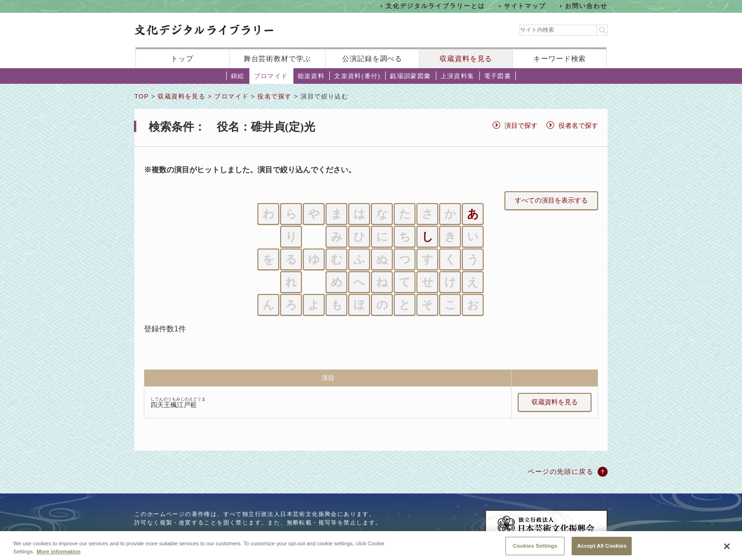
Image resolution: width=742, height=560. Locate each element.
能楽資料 (311, 76)
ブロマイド (271, 76)
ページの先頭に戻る (561, 471)
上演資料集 (458, 76)
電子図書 (498, 76)
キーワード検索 (560, 58)
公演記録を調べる (372, 58)
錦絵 (238, 76)
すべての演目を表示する (551, 200)
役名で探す (274, 96)
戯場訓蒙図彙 (410, 76)
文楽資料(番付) (357, 76)
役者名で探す (578, 125)
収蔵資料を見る (466, 58)
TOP (141, 96)
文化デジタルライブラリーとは (435, 6)
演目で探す (521, 125)
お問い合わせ (586, 6)
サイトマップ (525, 6)
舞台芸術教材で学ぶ (278, 58)
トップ (182, 58)
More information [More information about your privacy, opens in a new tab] (58, 557)
